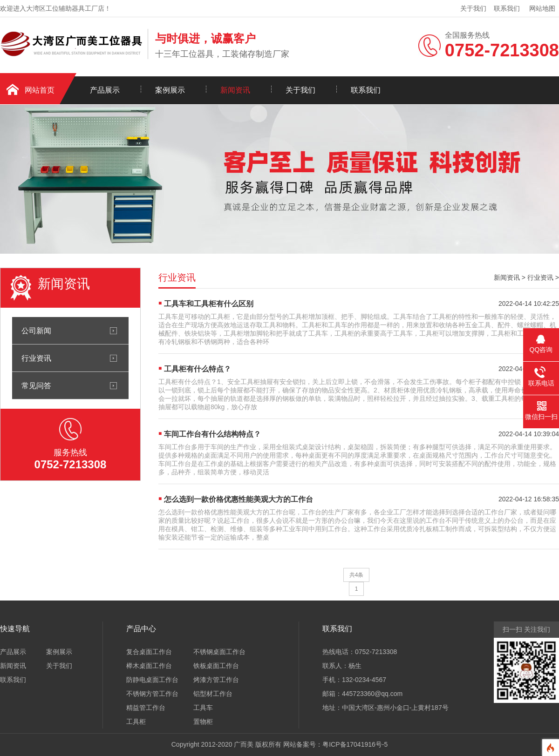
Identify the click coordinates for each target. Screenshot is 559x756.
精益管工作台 (146, 708)
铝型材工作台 (213, 694)
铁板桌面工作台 (216, 666)
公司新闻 (36, 331)
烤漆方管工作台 (216, 680)
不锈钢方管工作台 (152, 694)
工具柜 (136, 722)
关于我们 (473, 8)
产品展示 (105, 90)
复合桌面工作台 (149, 652)
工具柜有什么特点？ (198, 369)
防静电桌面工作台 (152, 680)
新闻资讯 (235, 90)
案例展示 (170, 90)
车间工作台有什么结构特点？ (212, 434)
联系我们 (507, 8)
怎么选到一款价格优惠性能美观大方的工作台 (239, 499)
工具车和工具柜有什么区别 (209, 304)
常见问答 (36, 385)
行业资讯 (36, 358)
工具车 (203, 708)
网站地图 (542, 8)
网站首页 (40, 90)
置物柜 (203, 722)
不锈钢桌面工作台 (219, 652)
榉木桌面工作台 (149, 666)
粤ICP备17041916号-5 (355, 744)
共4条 (357, 575)
